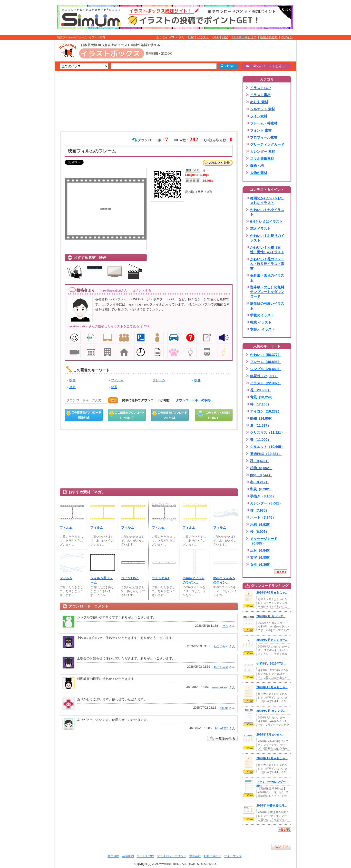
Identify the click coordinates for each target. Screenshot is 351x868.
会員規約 (128, 856)
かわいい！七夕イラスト (267, 212)
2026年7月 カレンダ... (271, 616)
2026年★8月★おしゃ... (272, 687)
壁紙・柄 (257, 166)
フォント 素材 (261, 130)
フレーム (159, 380)
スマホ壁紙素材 (262, 159)
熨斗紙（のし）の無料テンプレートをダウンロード (267, 292)
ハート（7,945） (263, 517)
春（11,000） (260, 440)
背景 (114, 387)
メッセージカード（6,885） (264, 541)
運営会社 (195, 856)
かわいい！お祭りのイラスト (267, 238)
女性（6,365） (261, 565)
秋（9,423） (259, 461)
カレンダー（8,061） (266, 503)
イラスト (203, 37)
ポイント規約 (145, 856)
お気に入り (218, 163)
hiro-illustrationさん (114, 290)
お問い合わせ (212, 856)
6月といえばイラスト (266, 222)
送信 (113, 400)
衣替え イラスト (263, 329)
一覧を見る (281, 572)
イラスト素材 (260, 95)
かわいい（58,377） (266, 355)
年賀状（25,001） (264, 376)
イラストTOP (260, 88)
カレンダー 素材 (263, 151)
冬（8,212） (259, 482)
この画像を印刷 (214, 415)
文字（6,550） (261, 557)
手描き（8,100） (263, 496)
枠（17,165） (260, 404)
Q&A (216, 37)
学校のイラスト (262, 315)
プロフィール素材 (264, 137)
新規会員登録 (269, 37)
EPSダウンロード (127, 415)
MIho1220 (222, 728)
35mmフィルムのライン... (194, 580)
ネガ (72, 387)
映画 (72, 380)
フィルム (117, 380)
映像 (197, 380)
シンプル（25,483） (266, 369)
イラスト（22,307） (266, 383)
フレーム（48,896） (266, 362)
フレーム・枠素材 (264, 123)
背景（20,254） (262, 397)
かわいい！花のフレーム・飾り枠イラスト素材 (267, 264)
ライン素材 (259, 116)
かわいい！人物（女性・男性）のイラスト (267, 250)
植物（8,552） (261, 468)
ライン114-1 (161, 578)
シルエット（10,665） (267, 447)
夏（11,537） (260, 425)
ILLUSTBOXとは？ (244, 37)
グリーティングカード (267, 144)
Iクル (225, 626)
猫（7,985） (259, 510)
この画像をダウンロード (84, 415)
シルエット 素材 (263, 109)
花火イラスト (260, 229)
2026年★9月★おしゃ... (272, 758)
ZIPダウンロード (170, 415)
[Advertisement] (32, 115)
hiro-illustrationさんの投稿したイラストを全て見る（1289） (110, 326)
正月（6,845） (261, 550)
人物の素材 (259, 173)
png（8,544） (261, 475)
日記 (225, 37)
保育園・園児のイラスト (267, 278)
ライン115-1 (130, 578)
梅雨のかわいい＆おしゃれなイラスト (267, 200)
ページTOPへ (281, 847)
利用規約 (113, 856)
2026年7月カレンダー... (272, 640)
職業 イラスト (261, 322)
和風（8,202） (261, 489)
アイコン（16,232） (266, 411)
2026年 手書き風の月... (272, 806)
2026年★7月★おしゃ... (272, 593)
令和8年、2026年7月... (271, 664)
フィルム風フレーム (102, 580)
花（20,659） (260, 390)
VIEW (249, 606)
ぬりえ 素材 (259, 102)
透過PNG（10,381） (266, 454)
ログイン (287, 37)
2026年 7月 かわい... (270, 735)
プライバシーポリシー (172, 856)
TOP (191, 37)
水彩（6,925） (261, 525)
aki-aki (224, 708)
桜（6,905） (259, 532)
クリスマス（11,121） (267, 433)
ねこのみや (221, 646)
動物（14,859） (262, 418)
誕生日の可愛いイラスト (267, 306)
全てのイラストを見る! (266, 66)
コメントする (142, 290)
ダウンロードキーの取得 (193, 400)
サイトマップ (233, 856)
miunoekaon (220, 687)
